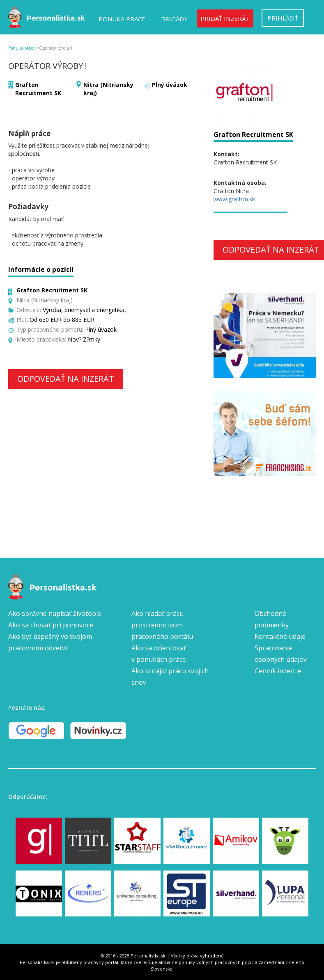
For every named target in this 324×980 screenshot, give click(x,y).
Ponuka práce (122, 19)
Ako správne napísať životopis (55, 613)
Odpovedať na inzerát (66, 379)
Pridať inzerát (225, 18)
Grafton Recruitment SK (38, 89)
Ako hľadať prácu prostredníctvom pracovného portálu (162, 625)
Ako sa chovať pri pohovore (51, 625)
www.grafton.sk (234, 199)
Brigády (174, 19)
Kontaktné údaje (280, 636)
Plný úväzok (170, 85)
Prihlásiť (283, 18)
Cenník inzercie (278, 671)
